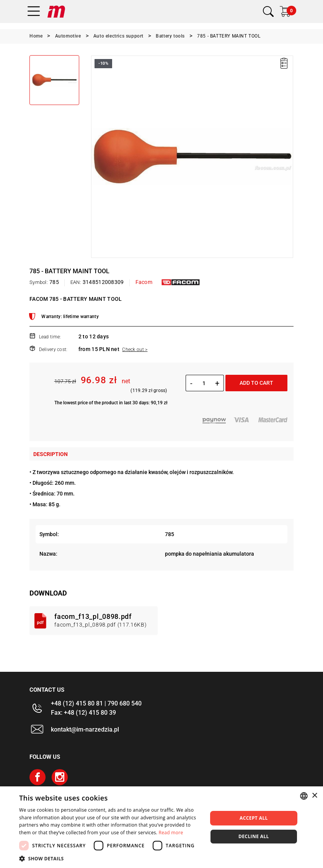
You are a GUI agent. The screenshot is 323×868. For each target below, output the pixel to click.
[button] (110, 858)
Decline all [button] (254, 836)
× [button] (314, 796)
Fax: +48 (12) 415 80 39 (83, 713)
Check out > (135, 349)
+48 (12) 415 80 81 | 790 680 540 (96, 703)
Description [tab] (51, 454)
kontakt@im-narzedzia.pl (85, 729)
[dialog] (161, 827)
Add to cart (256, 383)
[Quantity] (204, 383)
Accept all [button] (254, 818)
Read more (171, 833)
